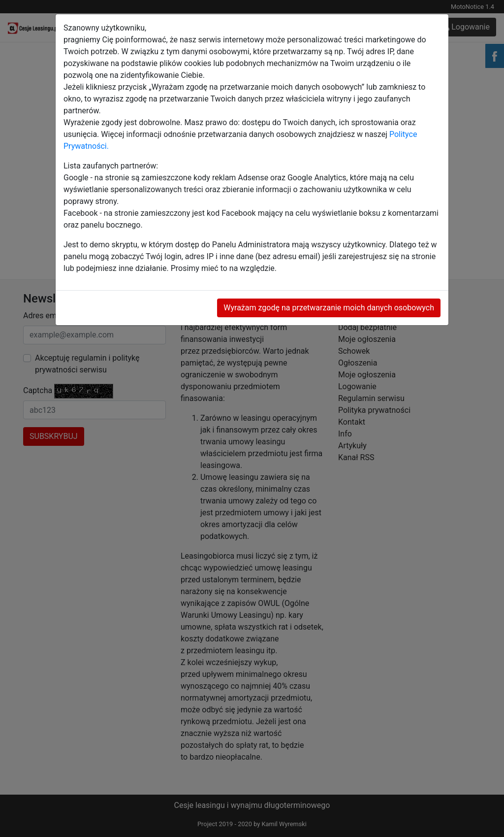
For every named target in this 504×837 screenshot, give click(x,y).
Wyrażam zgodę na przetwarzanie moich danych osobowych (329, 308)
